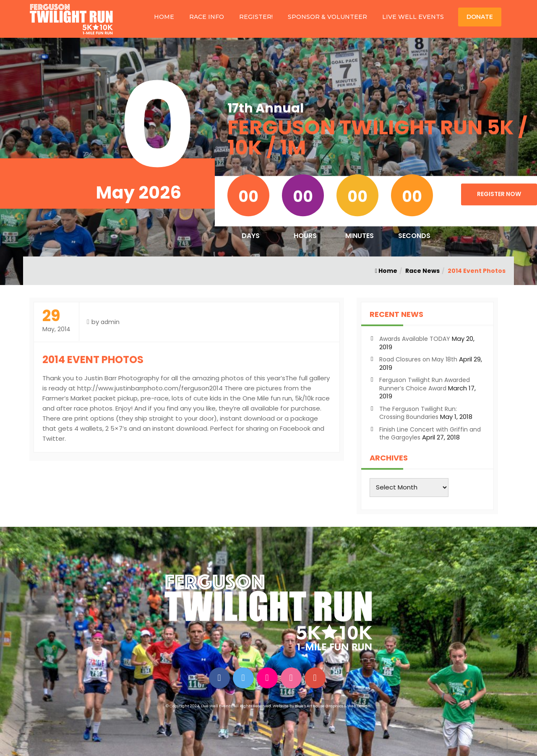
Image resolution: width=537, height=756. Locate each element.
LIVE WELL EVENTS (413, 17)
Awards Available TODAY (415, 339)
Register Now (499, 194)
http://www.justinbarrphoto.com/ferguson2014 (150, 388)
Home (386, 271)
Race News (422, 271)
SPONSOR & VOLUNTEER (327, 17)
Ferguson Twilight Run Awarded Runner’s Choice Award (425, 384)
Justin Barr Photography (122, 378)
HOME (164, 17)
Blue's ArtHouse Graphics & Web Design (333, 706)
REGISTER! (256, 17)
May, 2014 (56, 321)
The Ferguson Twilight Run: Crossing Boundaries (418, 413)
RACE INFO (207, 17)
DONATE (480, 17)
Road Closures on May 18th (418, 359)
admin (110, 322)
